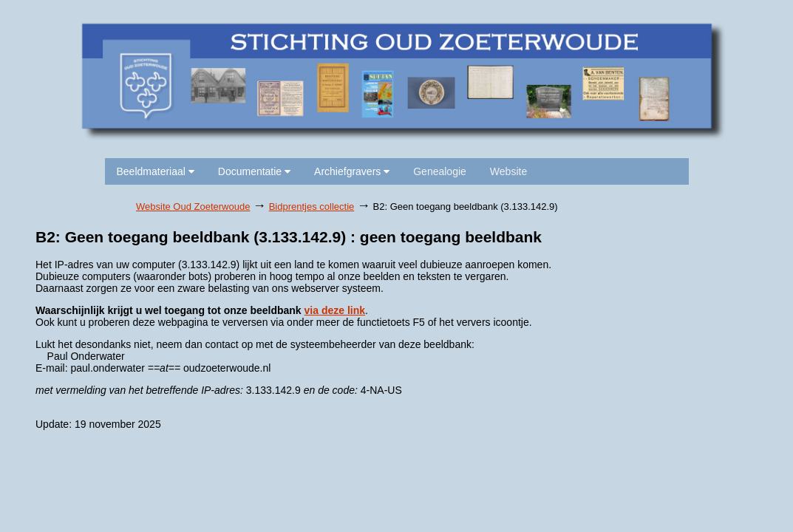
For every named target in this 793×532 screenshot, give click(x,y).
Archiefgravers (352, 171)
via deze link (335, 310)
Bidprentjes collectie (312, 207)
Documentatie (254, 171)
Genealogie (440, 171)
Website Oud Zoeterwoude (193, 207)
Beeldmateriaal (156, 171)
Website (508, 171)
